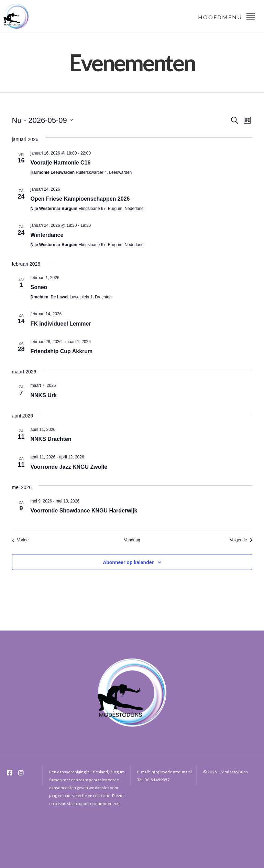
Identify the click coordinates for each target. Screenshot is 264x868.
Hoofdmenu (227, 16)
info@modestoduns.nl (171, 772)
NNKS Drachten (51, 439)
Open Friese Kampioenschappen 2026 (80, 199)
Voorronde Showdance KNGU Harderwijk (84, 511)
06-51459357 (157, 780)
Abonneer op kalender (128, 562)
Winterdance (47, 235)
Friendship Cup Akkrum (62, 351)
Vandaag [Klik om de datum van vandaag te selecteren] (132, 540)
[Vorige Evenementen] (20, 540)
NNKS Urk (44, 395)
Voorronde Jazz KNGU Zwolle (69, 467)
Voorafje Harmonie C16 (61, 163)
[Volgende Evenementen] (241, 540)
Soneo (39, 287)
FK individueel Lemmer (61, 324)
